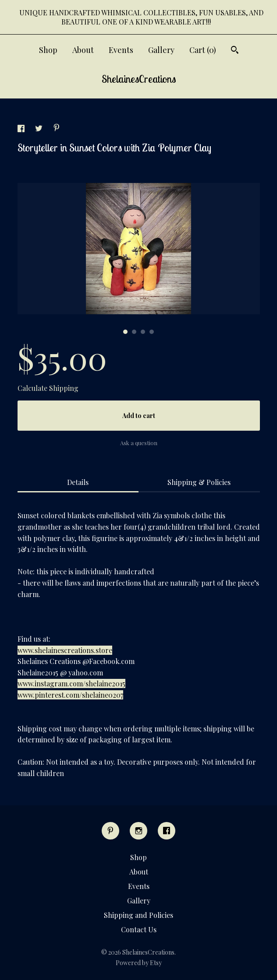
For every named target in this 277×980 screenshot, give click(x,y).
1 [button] (125, 332)
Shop (48, 50)
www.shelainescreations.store (65, 650)
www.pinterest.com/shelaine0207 (70, 695)
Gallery (161, 50)
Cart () (203, 50)
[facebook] (167, 831)
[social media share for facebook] (22, 129)
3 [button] (143, 332)
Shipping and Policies (138, 915)
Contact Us (139, 929)
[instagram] (138, 831)
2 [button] (134, 332)
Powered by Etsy (139, 963)
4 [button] (152, 332)
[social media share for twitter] (40, 129)
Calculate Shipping (48, 388)
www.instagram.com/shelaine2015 (71, 683)
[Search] (235, 51)
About (83, 50)
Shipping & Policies (199, 482)
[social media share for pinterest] (57, 128)
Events (121, 50)
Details (78, 482)
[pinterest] (110, 831)
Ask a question (139, 443)
